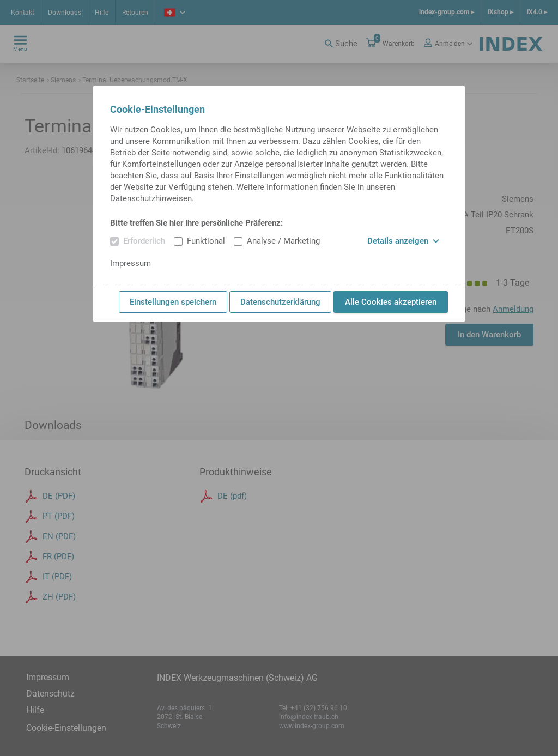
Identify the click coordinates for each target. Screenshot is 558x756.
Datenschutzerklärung (280, 302)
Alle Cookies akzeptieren (391, 302)
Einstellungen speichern (173, 302)
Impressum (131, 263)
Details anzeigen (403, 241)
